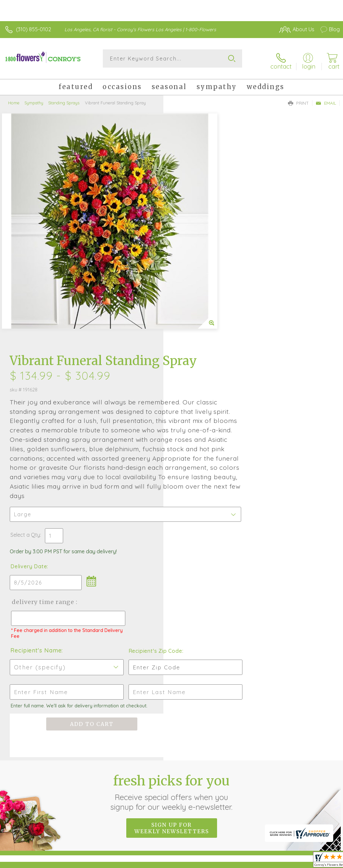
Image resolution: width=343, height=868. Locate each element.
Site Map (316, 792)
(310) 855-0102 (34, 29)
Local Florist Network (276, 792)
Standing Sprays (64, 99)
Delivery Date (192, 371)
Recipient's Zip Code (283, 455)
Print (298, 99)
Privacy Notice (229, 792)
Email (326, 99)
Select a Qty (189, 339)
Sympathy (34, 99)
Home (14, 99)
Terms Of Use (191, 792)
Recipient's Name (199, 455)
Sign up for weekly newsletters (172, 633)
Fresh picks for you (172, 597)
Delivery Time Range (206, 407)
